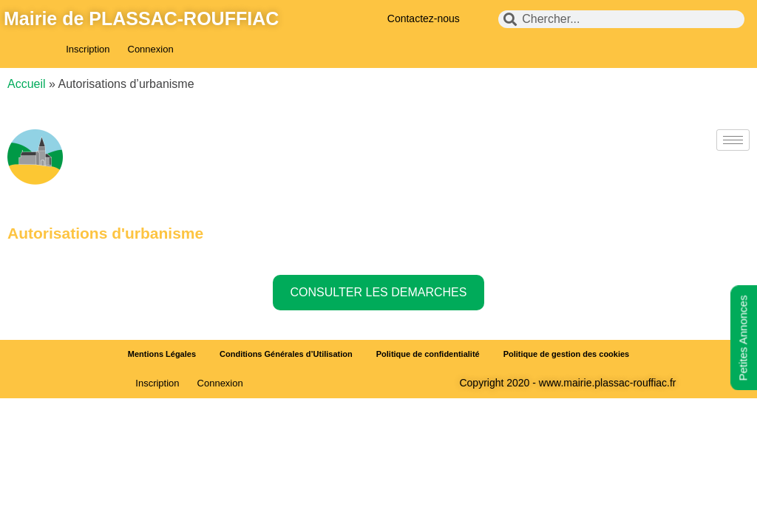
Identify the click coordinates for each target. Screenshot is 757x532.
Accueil (27, 84)
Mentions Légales (162, 354)
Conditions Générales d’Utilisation (286, 354)
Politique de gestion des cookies (567, 354)
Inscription (88, 49)
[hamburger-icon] (733, 140)
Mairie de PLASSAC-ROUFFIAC (141, 18)
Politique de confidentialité (428, 354)
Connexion (151, 49)
